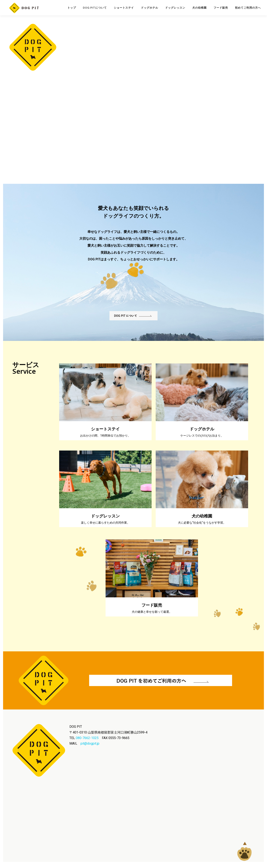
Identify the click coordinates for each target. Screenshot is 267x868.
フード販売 (221, 8)
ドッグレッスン (175, 8)
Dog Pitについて (95, 8)
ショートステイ (124, 8)
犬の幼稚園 (199, 8)
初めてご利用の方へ (248, 8)
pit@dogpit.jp (90, 743)
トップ (72, 8)
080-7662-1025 (87, 738)
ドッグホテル (150, 8)
